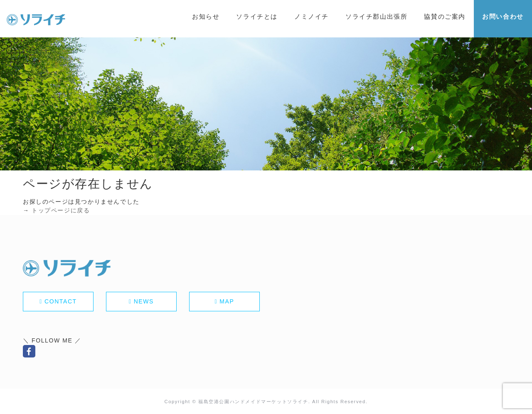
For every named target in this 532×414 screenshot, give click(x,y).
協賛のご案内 (445, 16)
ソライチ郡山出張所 (376, 16)
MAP (227, 301)
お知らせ (206, 16)
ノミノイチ (312, 16)
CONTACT (61, 301)
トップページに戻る (61, 210)
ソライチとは (257, 16)
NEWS (144, 301)
